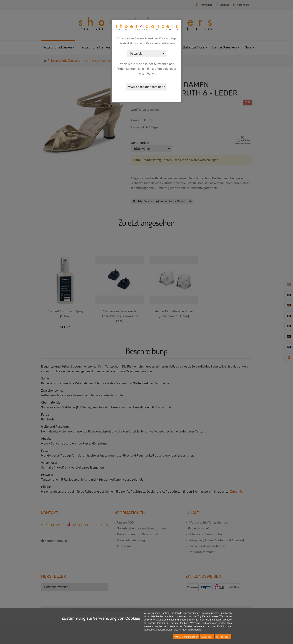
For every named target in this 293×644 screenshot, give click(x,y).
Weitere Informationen (186, 637)
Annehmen (223, 637)
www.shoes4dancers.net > (147, 87)
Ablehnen (207, 637)
